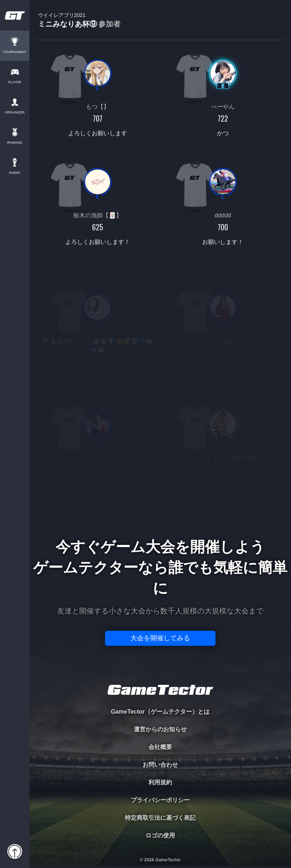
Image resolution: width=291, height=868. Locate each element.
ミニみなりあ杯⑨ (79, 20)
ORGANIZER (15, 113)
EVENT (15, 173)
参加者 (109, 24)
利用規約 (160, 782)
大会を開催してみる (160, 638)
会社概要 (160, 747)
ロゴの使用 (160, 835)
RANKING (15, 143)
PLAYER (15, 82)
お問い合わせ (160, 765)
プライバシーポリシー (160, 800)
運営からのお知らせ (160, 729)
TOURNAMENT (15, 52)
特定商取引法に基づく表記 (160, 818)
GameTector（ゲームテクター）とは (160, 712)
